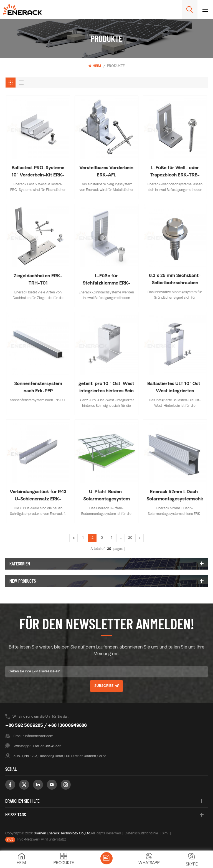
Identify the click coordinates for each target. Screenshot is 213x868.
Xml (165, 834)
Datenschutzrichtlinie (141, 834)
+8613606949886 (47, 746)
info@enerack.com (39, 736)
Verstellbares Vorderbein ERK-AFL (106, 172)
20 (130, 538)
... (121, 538)
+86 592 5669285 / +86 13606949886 (46, 726)
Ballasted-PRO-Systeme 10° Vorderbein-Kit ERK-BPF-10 (38, 172)
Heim (95, 66)
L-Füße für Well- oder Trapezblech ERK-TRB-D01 (175, 172)
